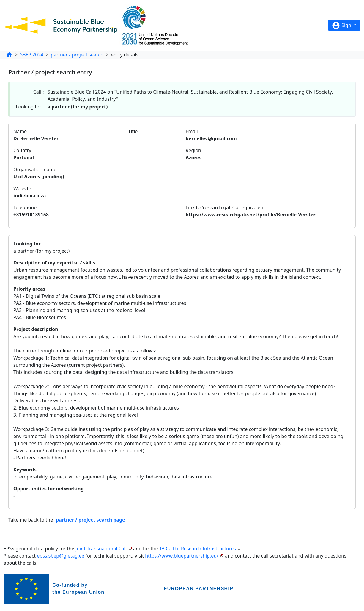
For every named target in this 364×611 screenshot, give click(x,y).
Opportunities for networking (49, 489)
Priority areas (29, 289)
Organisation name (35, 169)
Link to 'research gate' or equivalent (225, 207)
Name (20, 131)
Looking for (27, 244)
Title (133, 131)
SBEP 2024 (32, 55)
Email (192, 131)
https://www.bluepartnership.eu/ (182, 556)
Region (194, 150)
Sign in (344, 25)
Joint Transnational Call (101, 549)
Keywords (25, 470)
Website (22, 188)
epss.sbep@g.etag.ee (60, 556)
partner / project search (77, 55)
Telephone (25, 207)
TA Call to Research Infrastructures (198, 549)
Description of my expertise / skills (54, 263)
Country (22, 150)
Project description (36, 329)
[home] (9, 55)
